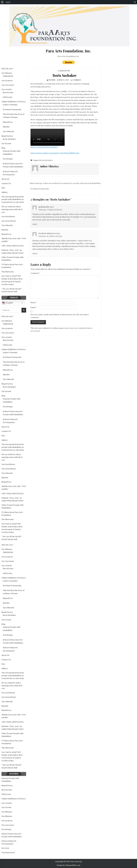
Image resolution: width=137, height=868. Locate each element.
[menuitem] (2, 2)
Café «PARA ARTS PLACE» (13, 246)
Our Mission (7, 73)
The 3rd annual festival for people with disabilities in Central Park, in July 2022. (13, 200)
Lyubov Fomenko (10, 105)
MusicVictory (65, 71)
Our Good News (8, 217)
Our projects (7, 81)
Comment (35, 273)
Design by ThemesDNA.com (68, 865)
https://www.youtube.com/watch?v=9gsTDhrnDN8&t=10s (55, 153)
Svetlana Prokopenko (12, 110)
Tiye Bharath (8, 131)
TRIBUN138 (8, 76)
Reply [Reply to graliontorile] (35, 224)
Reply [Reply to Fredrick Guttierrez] (35, 254)
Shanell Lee (8, 122)
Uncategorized (8, 853)
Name (34, 303)
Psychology (8, 159)
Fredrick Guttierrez (47, 233)
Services (5, 848)
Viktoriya (52, 80)
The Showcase (8, 272)
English (8, 303)
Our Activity (7, 89)
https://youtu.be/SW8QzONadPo (44, 147)
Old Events (7, 97)
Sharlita (6, 127)
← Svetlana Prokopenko (39, 189)
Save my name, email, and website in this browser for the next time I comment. (60, 316)
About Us (5, 179)
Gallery (5, 192)
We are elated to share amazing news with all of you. (12, 209)
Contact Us (6, 183)
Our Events (6, 144)
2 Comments (77, 80)
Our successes (8, 85)
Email (34, 307)
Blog (3, 148)
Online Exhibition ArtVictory (14, 102)
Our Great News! (9, 221)
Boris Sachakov (65, 75)
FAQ (3, 188)
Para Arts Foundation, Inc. (68, 56)
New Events (8, 92)
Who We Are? (7, 69)
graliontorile (44, 207)
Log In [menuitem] (8, 2)
